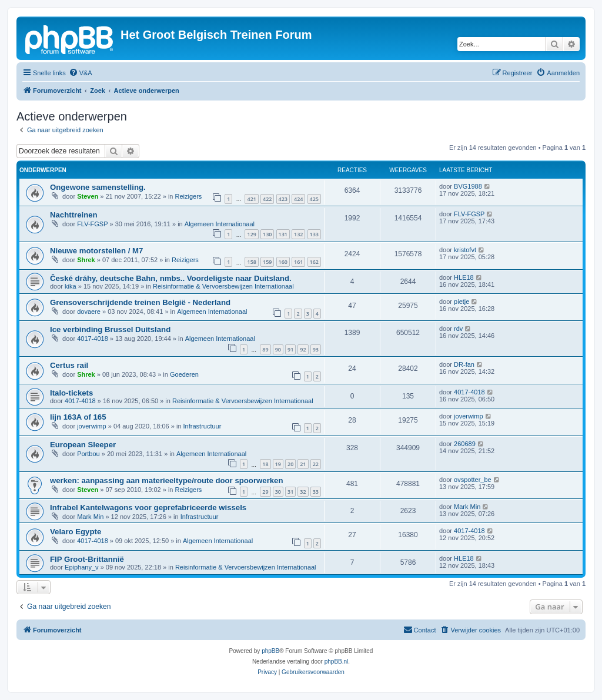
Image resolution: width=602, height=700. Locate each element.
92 (303, 349)
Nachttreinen (74, 215)
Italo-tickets (71, 393)
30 (278, 492)
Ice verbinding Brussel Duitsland (110, 329)
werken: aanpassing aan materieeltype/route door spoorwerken (166, 480)
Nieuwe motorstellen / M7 (96, 251)
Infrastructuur (203, 426)
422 (267, 199)
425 (314, 199)
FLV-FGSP (92, 224)
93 (316, 349)
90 (278, 349)
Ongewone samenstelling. (98, 187)
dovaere (89, 312)
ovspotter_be (473, 480)
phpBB (270, 651)
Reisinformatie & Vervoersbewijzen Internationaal (223, 286)
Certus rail (69, 365)
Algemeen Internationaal (220, 224)
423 (283, 199)
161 (298, 262)
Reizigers (189, 196)
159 (267, 262)
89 (265, 349)
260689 (465, 444)
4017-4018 (93, 339)
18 (265, 464)
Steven (88, 196)
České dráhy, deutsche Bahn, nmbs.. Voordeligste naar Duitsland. (171, 278)
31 (290, 492)
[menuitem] (81, 73)
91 (290, 349)
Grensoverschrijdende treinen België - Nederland (140, 302)
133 (314, 234)
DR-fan (464, 364)
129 (251, 234)
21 (303, 464)
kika (71, 286)
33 (316, 492)
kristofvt (465, 250)
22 (316, 464)
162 (314, 262)
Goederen (184, 374)
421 (251, 199)
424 (298, 199)
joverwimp (92, 426)
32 (303, 492)
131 (283, 234)
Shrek (86, 260)
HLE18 (464, 277)
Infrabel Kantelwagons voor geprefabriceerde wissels (148, 508)
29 (265, 492)
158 (251, 262)
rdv (458, 329)
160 (283, 262)
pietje (461, 302)
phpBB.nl (337, 662)
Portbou (88, 454)
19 (278, 464)
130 (267, 234)
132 (298, 234)
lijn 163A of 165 (78, 417)
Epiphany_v (82, 567)
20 (290, 464)
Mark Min (90, 517)
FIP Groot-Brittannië (87, 559)
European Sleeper (83, 445)
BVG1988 (468, 186)
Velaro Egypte (76, 532)
